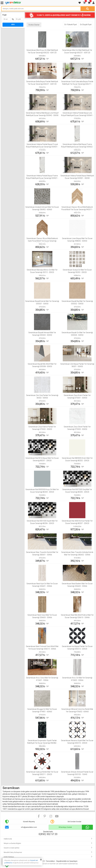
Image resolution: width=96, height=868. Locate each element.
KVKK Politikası (9, 857)
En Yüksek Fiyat (71, 25)
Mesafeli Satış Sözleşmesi (13, 852)
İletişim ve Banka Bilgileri (12, 843)
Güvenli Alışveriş (29, 822)
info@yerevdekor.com (29, 827)
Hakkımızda (8, 839)
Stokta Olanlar (34, 25)
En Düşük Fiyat (86, 25)
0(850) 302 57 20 (48, 834)
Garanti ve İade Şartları (12, 848)
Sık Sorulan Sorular (74, 822)
